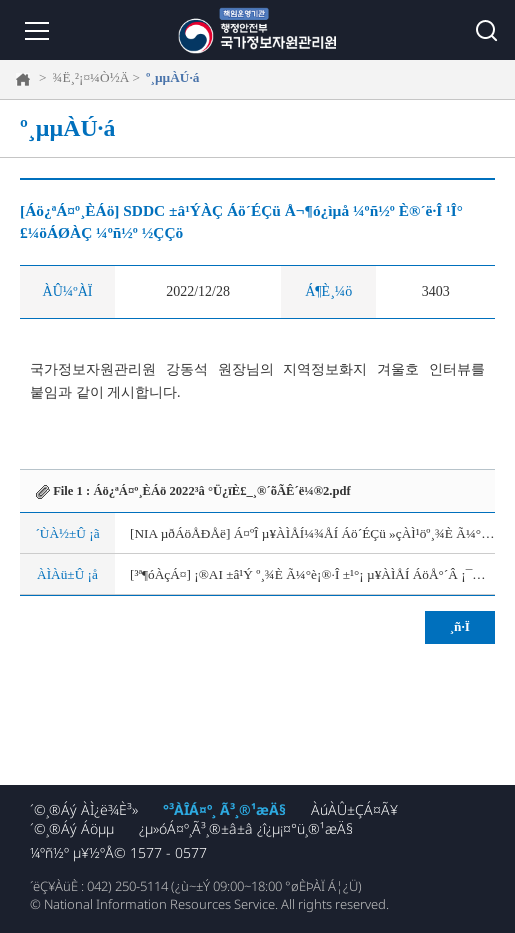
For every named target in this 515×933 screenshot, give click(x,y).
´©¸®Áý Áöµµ (72, 828)
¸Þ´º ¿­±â (35, 30)
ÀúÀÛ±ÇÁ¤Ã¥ (354, 809)
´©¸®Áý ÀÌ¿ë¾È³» (84, 809)
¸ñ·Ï (460, 626)
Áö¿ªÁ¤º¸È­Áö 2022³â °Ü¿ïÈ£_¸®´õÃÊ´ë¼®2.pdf (221, 491)
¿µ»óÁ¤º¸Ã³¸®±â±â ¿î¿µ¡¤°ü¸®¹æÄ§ (246, 828)
